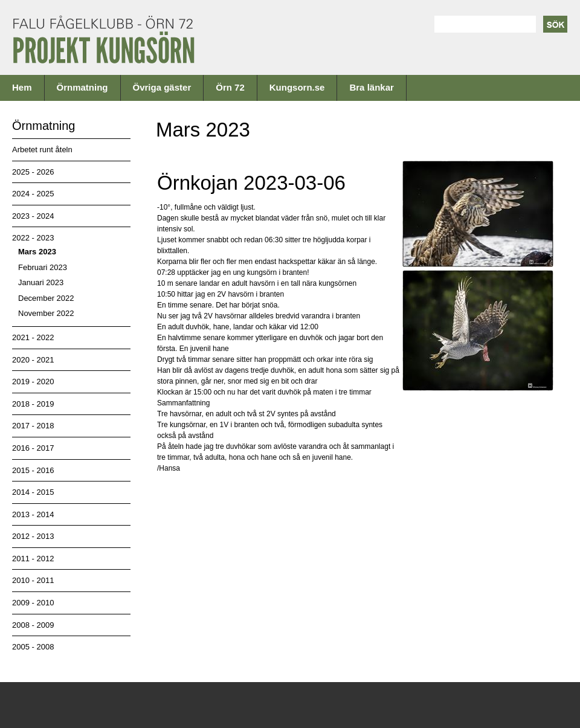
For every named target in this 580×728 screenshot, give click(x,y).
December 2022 (46, 298)
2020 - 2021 (33, 360)
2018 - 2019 (33, 404)
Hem (22, 87)
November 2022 (46, 313)
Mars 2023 (37, 252)
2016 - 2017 (33, 448)
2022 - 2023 (33, 238)
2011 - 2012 (33, 559)
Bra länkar (371, 87)
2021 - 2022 (33, 337)
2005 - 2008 (33, 647)
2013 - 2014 (33, 514)
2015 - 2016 (33, 470)
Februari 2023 (43, 267)
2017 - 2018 (33, 426)
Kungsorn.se (297, 87)
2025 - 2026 (33, 172)
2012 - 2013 (33, 536)
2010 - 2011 (33, 580)
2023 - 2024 (33, 216)
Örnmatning (82, 87)
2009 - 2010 (33, 603)
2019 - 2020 (33, 382)
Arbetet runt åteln (42, 150)
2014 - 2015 (33, 492)
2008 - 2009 (33, 625)
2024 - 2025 (33, 194)
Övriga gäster (162, 87)
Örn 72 (230, 87)
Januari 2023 (41, 282)
